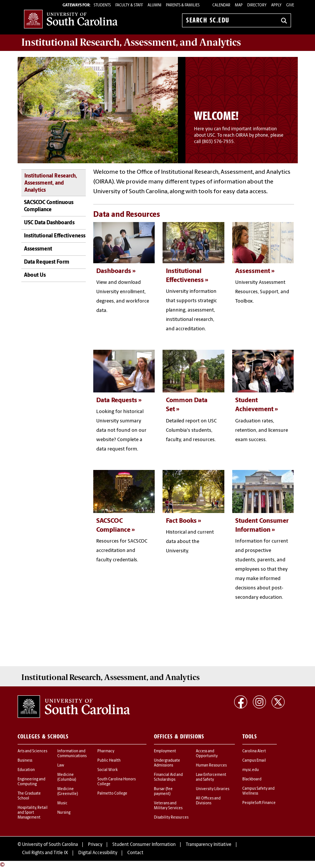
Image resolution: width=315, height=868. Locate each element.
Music (62, 802)
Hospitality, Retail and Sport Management (33, 811)
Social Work (107, 769)
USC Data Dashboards (49, 223)
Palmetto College (112, 792)
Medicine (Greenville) (68, 790)
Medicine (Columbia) (67, 776)
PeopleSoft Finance (259, 802)
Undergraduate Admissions (167, 762)
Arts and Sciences (32, 750)
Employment (165, 750)
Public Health (109, 759)
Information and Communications (72, 752)
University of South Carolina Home (71, 19)
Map (239, 5)
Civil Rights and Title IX (45, 852)
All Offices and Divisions (208, 799)
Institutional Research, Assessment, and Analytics (51, 183)
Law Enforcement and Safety (211, 776)
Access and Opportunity (207, 752)
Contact (135, 852)
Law (61, 764)
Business (25, 759)
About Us (35, 275)
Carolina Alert (254, 750)
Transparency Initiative (209, 843)
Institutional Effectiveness (55, 236)
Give (290, 5)
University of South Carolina (50, 843)
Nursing (64, 811)
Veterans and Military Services (168, 804)
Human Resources (211, 764)
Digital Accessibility (98, 852)
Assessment (38, 249)
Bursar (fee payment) (163, 790)
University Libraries (213, 788)
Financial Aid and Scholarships (168, 776)
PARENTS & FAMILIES (183, 5)
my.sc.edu (251, 769)
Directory (257, 5)
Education (26, 769)
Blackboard (252, 778)
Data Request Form (47, 262)
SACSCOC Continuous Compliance (49, 207)
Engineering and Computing (31, 780)
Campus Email (254, 759)
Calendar (221, 5)
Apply (276, 5)
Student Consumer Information (144, 843)
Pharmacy (106, 750)
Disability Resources (171, 816)
